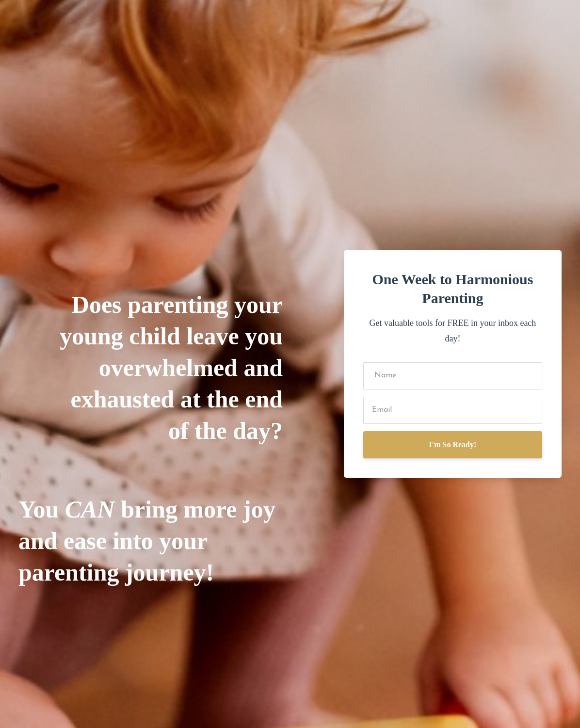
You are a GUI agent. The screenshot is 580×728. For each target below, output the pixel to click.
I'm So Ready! (453, 445)
